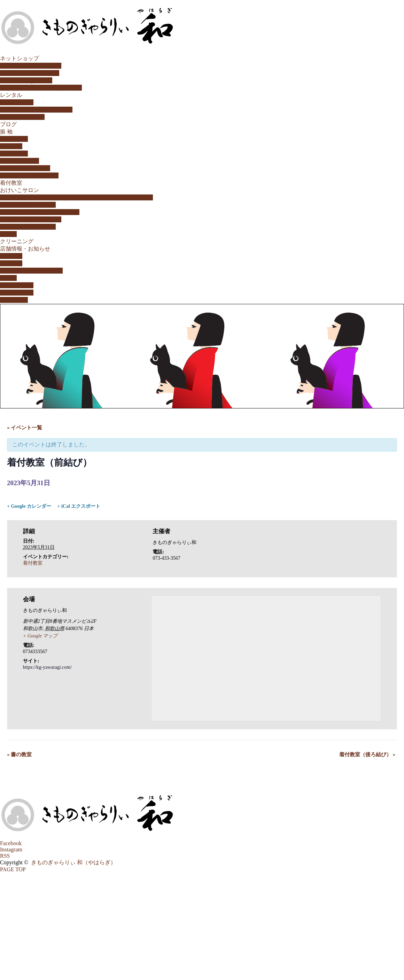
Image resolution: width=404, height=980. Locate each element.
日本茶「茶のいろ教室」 (31, 219)
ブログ (8, 124)
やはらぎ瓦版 (17, 285)
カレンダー (14, 300)
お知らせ (11, 256)
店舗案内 (11, 263)
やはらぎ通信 (17, 293)
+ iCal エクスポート (79, 506)
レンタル (11, 95)
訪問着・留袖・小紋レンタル (36, 110)
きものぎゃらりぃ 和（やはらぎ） (73, 862)
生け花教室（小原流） (28, 205)
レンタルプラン (20, 161)
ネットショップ (20, 58)
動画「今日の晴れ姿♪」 (29, 175)
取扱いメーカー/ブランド (31, 271)
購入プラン (14, 154)
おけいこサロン (20, 190)
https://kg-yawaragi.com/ (47, 667)
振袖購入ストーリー (25, 168)
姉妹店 (8, 278)
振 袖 (6, 132)
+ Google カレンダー (29, 506)
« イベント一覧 (25, 428)
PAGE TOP (13, 869)
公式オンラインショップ (31, 66)
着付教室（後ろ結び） (367, 755)
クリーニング (17, 241)
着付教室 (11, 183)
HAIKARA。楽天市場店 (30, 73)
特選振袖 (11, 146)
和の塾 (8, 234)
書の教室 (19, 755)
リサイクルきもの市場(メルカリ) (41, 88)
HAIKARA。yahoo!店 (26, 80)
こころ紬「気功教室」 (28, 227)
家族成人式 (14, 139)
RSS (5, 856)
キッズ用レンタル (22, 117)
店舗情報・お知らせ (25, 249)
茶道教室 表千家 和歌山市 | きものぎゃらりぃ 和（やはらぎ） (76, 197)
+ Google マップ (40, 636)
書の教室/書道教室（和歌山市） (40, 212)
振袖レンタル (17, 102)
